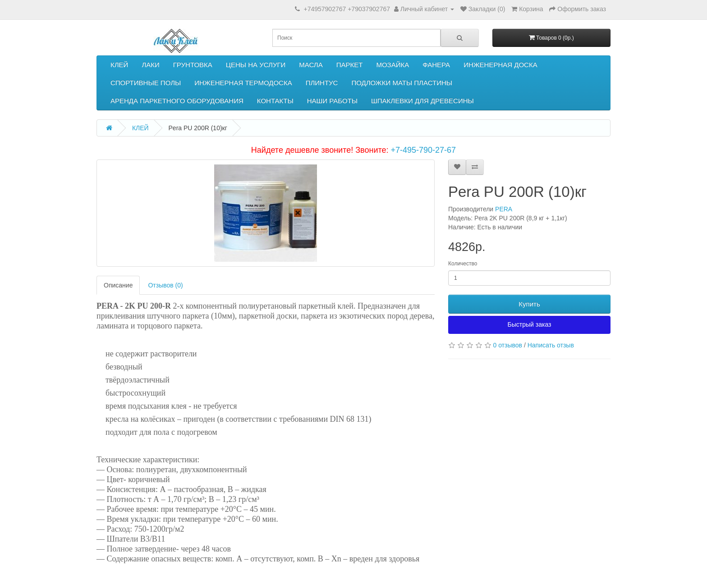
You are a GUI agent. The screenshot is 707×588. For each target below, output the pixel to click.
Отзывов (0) (165, 285)
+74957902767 (325, 9)
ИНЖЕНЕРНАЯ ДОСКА (500, 65)
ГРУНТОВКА (193, 65)
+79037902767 (369, 9)
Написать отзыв (551, 345)
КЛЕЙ (119, 65)
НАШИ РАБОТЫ (332, 101)
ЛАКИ (150, 65)
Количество (463, 264)
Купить (529, 304)
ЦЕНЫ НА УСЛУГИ (256, 65)
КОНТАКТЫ (275, 101)
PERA (504, 209)
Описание (118, 285)
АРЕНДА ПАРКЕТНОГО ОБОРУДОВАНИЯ (177, 101)
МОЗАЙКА (393, 65)
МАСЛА (311, 65)
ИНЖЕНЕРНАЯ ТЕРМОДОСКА (243, 83)
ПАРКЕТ (350, 65)
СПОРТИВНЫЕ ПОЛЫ (146, 83)
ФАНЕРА (436, 65)
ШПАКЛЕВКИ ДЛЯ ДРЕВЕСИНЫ (422, 101)
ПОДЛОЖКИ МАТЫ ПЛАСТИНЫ (402, 83)
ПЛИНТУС (322, 83)
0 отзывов (507, 345)
